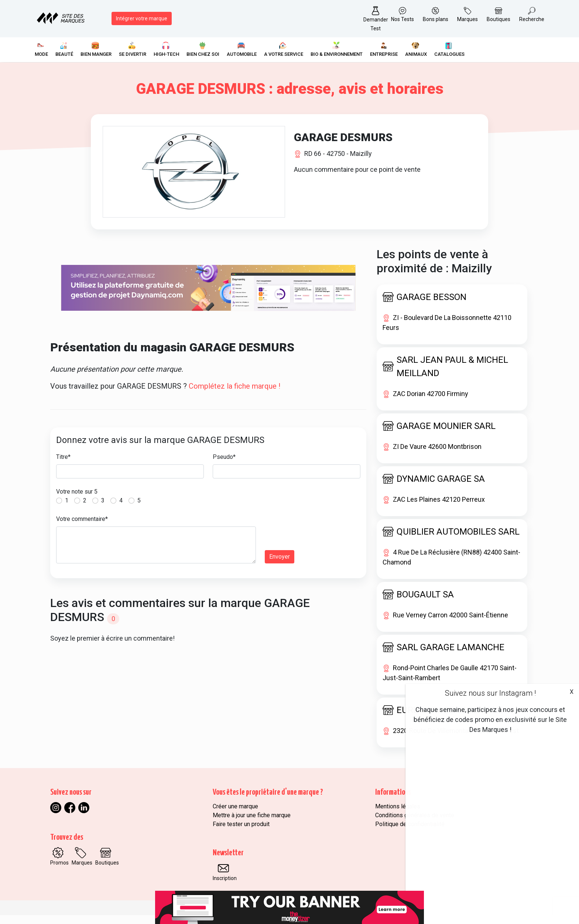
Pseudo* (224, 466)
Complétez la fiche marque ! (234, 395)
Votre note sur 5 (77, 500)
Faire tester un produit (241, 833)
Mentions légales (398, 815)
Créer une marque (235, 815)
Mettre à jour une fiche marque (252, 824)
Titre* (63, 466)
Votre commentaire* (82, 528)
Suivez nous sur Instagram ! (490, 693)
